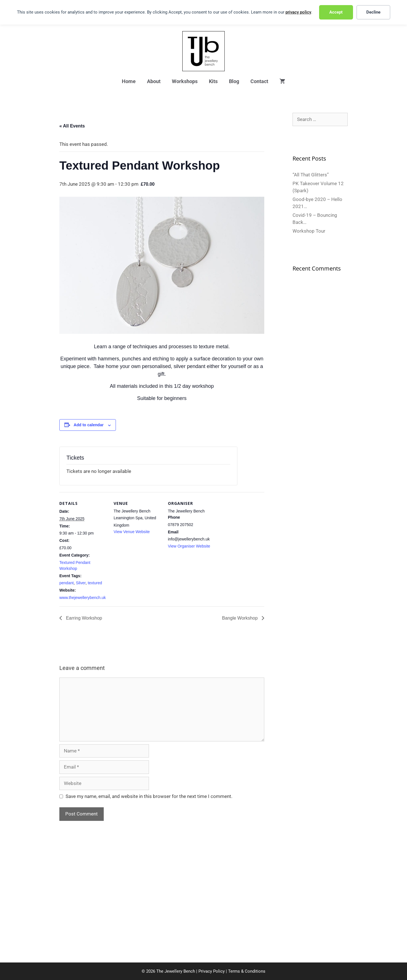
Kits (213, 81)
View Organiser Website (189, 546)
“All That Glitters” (311, 175)
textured (95, 583)
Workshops (185, 81)
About (154, 81)
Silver (81, 583)
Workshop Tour (309, 231)
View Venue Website (132, 532)
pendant (67, 583)
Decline (373, 12)
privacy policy (298, 12)
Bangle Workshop (241, 618)
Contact (259, 81)
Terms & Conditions (247, 971)
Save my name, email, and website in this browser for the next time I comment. (149, 796)
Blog (234, 81)
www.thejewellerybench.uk (83, 598)
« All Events (72, 126)
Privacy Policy (212, 971)
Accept (336, 12)
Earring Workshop (83, 618)
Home (129, 81)
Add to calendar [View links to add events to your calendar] (89, 425)
